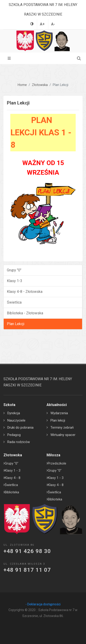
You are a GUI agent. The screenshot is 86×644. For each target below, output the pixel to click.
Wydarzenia (59, 413)
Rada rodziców (19, 442)
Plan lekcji (58, 420)
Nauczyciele (16, 420)
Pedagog (14, 435)
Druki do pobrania (20, 428)
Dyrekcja (14, 413)
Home (22, 85)
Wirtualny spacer (63, 435)
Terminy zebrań (62, 428)
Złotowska (40, 85)
